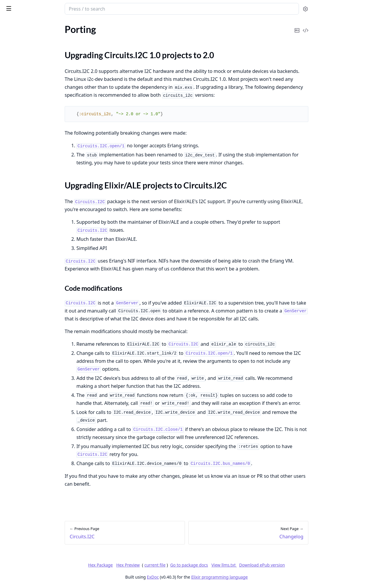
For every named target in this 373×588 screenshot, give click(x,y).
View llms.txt (268, 565)
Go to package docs (233, 565)
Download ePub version (306, 565)
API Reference (19, 37)
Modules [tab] (35, 24)
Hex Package (145, 565)
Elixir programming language (264, 577)
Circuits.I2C (16, 45)
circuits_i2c (19, 6)
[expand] (82, 38)
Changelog (15, 81)
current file (199, 565)
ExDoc (197, 577)
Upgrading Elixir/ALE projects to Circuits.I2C (44, 70)
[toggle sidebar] (81, 8)
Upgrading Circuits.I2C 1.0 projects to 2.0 (44, 63)
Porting (12, 53)
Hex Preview (172, 565)
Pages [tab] (11, 24)
